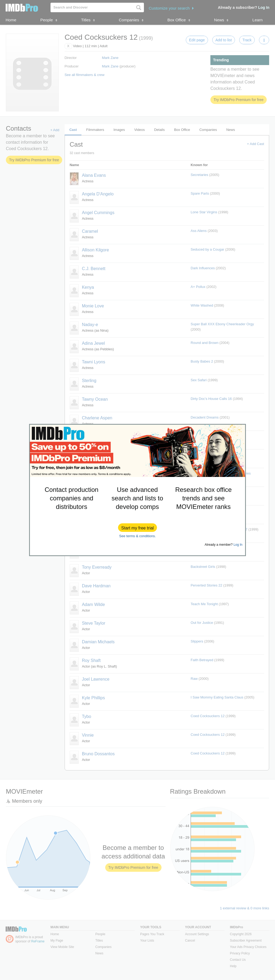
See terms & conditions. (137, 536)
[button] (137, 528)
